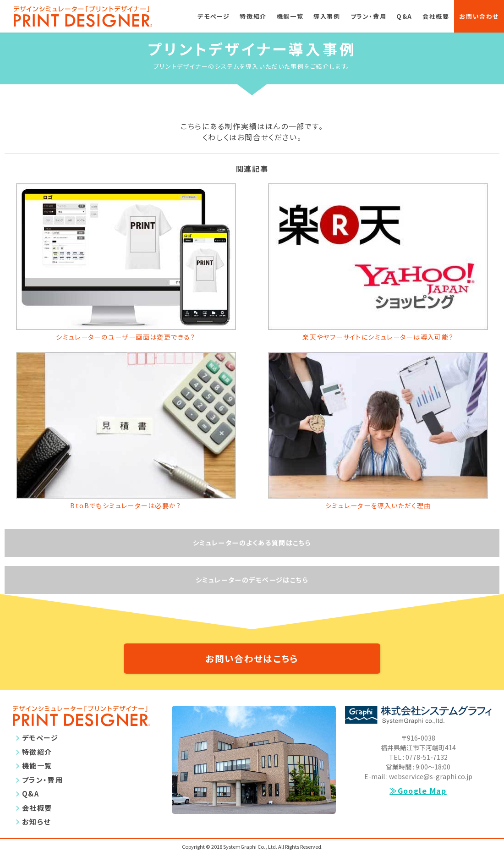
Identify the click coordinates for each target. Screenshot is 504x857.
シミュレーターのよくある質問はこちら (252, 546)
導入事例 (327, 16)
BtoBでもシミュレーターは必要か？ (126, 508)
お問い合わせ (479, 16)
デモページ (214, 16)
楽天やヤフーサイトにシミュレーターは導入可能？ (378, 338)
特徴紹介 (253, 16)
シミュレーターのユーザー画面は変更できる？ (126, 338)
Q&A (404, 16)
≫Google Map (418, 802)
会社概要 (436, 16)
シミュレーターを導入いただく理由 (378, 508)
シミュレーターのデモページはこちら (252, 585)
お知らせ (36, 833)
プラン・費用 (369, 16)
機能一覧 (290, 16)
